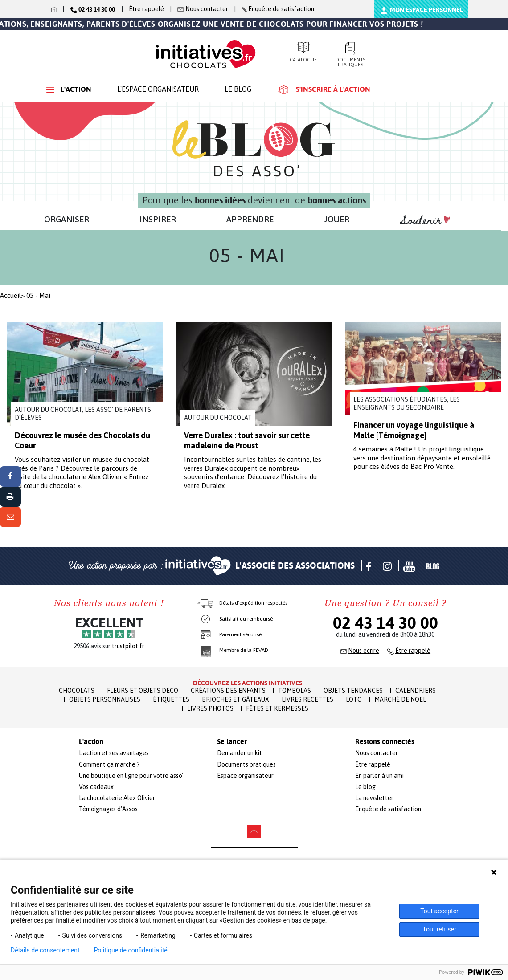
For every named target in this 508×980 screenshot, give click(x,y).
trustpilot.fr (128, 646)
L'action (69, 89)
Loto (354, 699)
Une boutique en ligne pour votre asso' (131, 776)
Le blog (238, 89)
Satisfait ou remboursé (246, 619)
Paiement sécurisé (240, 634)
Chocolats (77, 691)
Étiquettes (171, 699)
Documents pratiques (351, 55)
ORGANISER (67, 219)
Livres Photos (210, 708)
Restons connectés (385, 742)
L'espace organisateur (158, 89)
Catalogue (303, 52)
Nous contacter (377, 753)
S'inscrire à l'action (324, 89)
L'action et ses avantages (114, 753)
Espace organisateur (245, 776)
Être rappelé (146, 9)
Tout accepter (439, 911)
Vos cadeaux (96, 787)
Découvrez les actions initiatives (248, 683)
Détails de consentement (45, 950)
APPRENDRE (250, 219)
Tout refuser (439, 929)
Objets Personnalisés (105, 699)
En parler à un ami (379, 776)
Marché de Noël (400, 699)
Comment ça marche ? (109, 764)
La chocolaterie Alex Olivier (117, 798)
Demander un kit (240, 753)
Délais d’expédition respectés (253, 603)
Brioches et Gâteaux (236, 699)
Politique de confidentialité (131, 950)
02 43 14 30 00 (385, 623)
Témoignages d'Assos (108, 809)
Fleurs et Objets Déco (143, 691)
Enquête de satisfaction (388, 809)
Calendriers (416, 691)
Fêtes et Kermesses (277, 708)
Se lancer (232, 742)
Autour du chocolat (218, 418)
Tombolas (295, 691)
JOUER (337, 219)
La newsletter (374, 798)
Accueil (10, 295)
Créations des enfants (228, 691)
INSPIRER (158, 219)
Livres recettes (307, 699)
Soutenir (425, 220)
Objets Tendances (353, 691)
